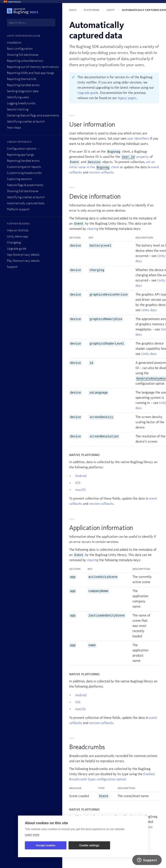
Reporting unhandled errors (25, 61)
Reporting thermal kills (22, 79)
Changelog (14, 243)
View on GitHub (18, 231)
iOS (78, 483)
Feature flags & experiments (25, 185)
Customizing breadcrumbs (24, 173)
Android (81, 476)
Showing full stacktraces (23, 55)
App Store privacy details (23, 255)
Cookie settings (89, 845)
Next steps (14, 128)
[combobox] (31, 23)
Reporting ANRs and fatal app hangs (30, 73)
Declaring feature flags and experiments (33, 116)
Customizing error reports (24, 167)
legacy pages (127, 98)
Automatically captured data (26, 204)
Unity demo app (18, 237)
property (135, 157)
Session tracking (18, 110)
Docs (73, 10)
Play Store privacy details (23, 261)
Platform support (18, 210)
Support (12, 267)
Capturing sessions (19, 179)
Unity (111, 10)
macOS (80, 490)
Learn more (32, 835)
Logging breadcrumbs (21, 104)
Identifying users (18, 97)
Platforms (92, 10)
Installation (14, 43)
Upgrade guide (17, 249)
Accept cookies (46, 845)
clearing (93, 229)
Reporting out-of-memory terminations (33, 67)
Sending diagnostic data (23, 91)
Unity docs (149, 310)
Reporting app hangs (20, 155)
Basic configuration (20, 49)
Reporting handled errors (23, 85)
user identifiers (138, 139)
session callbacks (101, 173)
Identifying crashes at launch (26, 122)
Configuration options (22, 149)
